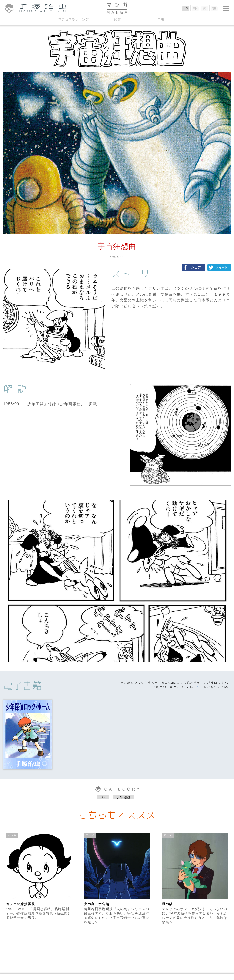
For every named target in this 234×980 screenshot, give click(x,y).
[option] (39, 879)
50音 (117, 19)
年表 (161, 19)
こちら (198, 687)
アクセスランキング (73, 19)
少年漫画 (124, 797)
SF (103, 797)
